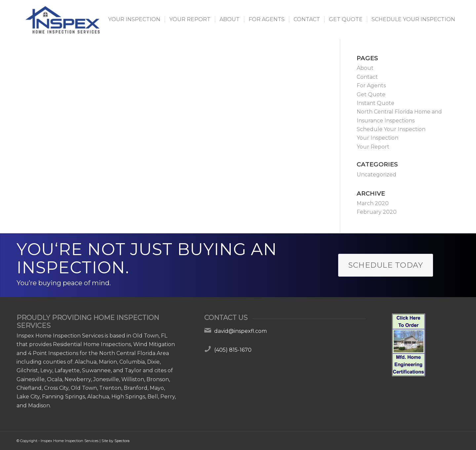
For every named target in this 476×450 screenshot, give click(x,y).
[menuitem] (134, 20)
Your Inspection (377, 138)
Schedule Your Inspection (391, 129)
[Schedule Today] (386, 265)
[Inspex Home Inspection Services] (62, 20)
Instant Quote (376, 103)
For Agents (371, 86)
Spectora (122, 441)
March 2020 (373, 203)
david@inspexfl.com (240, 331)
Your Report (373, 147)
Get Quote (371, 94)
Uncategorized (377, 175)
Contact (367, 77)
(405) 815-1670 (233, 350)
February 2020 (377, 212)
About (365, 68)
